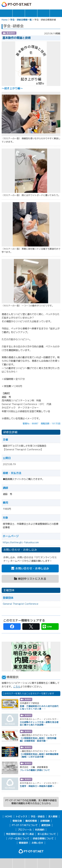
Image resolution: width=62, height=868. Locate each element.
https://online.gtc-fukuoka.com (21, 542)
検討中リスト (56, 863)
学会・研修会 (31, 13)
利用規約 (40, 830)
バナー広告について (19, 839)
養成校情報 (31, 821)
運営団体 (46, 825)
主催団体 (43, 863)
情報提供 (23, 843)
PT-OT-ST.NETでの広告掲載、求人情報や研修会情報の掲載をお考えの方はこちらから (31, 802)
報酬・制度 (56, 13)
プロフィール (25, 830)
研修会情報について (43, 839)
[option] (31, 657)
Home (5, 20)
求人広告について (47, 834)
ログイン (51, 4)
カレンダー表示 (31, 863)
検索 (6, 863)
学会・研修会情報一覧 (21, 20)
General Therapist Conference (21, 604)
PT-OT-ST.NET (17, 4)
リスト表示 (19, 863)
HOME (9, 817)
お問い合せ (37, 843)
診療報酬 (45, 821)
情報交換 (43, 13)
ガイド (44, 4)
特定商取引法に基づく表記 (20, 834)
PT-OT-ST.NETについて (25, 825)
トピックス (6, 13)
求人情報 (19, 13)
